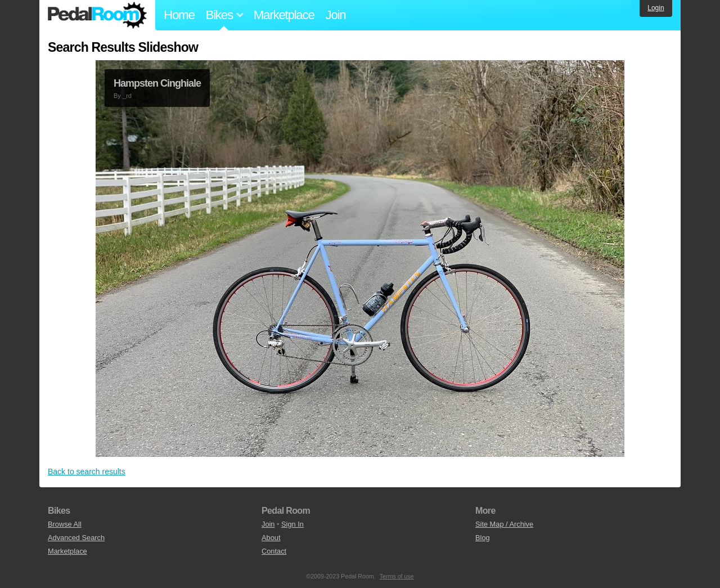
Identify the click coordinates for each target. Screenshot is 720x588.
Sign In (292, 524)
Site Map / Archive (504, 524)
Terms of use (397, 576)
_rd (127, 96)
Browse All (65, 524)
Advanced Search (76, 538)
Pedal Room (97, 15)
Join (336, 15)
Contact (274, 551)
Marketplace (284, 15)
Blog (483, 538)
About (271, 538)
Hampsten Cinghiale (157, 83)
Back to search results (87, 472)
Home (179, 15)
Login (656, 8)
